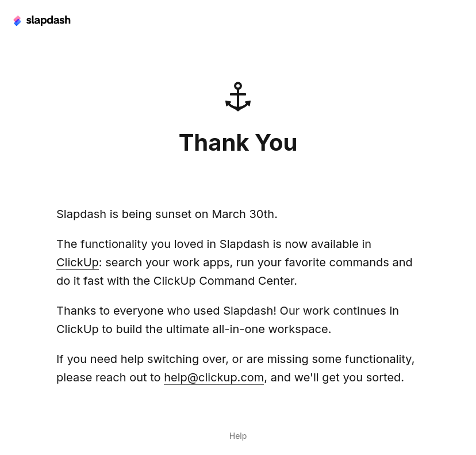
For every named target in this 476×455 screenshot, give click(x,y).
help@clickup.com (214, 377)
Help (238, 436)
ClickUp (78, 262)
